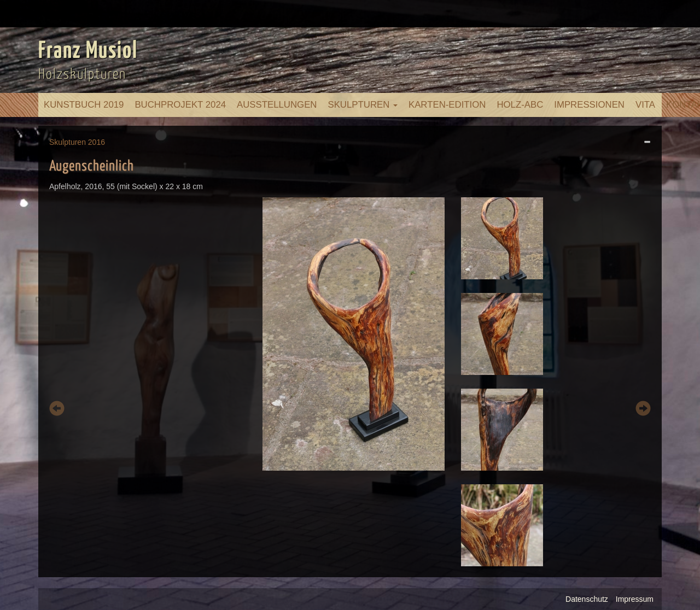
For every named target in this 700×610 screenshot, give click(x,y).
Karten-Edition (447, 105)
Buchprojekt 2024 (180, 105)
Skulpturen (363, 105)
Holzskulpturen (82, 75)
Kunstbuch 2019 (84, 105)
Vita (645, 105)
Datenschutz (587, 599)
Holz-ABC (520, 105)
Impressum (635, 599)
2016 (97, 142)
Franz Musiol (88, 51)
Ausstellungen (277, 105)
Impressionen (589, 105)
